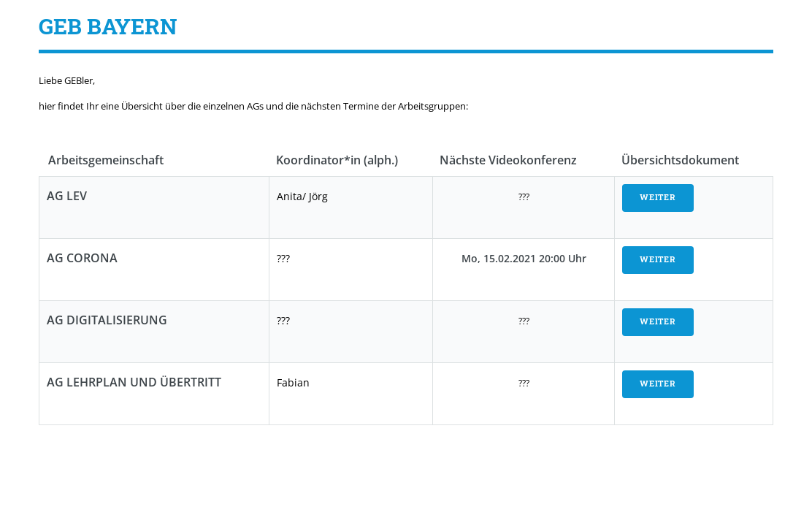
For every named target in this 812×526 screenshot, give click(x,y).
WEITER (658, 197)
